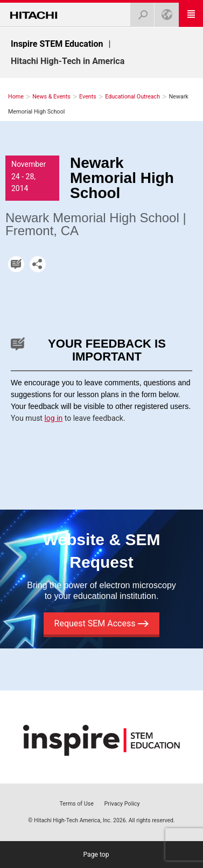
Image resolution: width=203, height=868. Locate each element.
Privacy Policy (122, 804)
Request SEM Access (102, 623)
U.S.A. (164, 12)
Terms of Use (76, 804)
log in (53, 418)
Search (139, 12)
